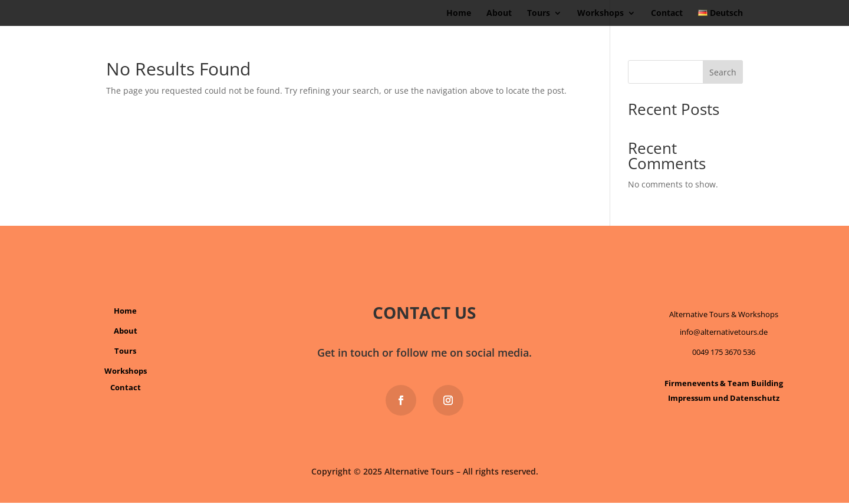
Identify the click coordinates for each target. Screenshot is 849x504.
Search (723, 72)
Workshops (600, 14)
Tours (539, 14)
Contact (667, 14)
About (499, 14)
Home (459, 14)
